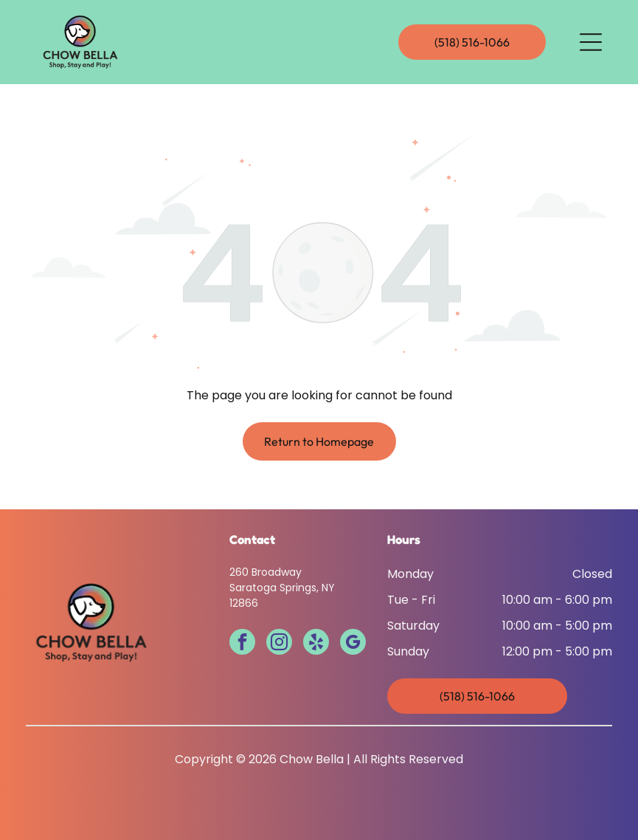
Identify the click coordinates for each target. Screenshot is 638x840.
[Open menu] (591, 42)
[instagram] (279, 644)
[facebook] (242, 644)
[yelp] (316, 644)
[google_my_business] (353, 644)
